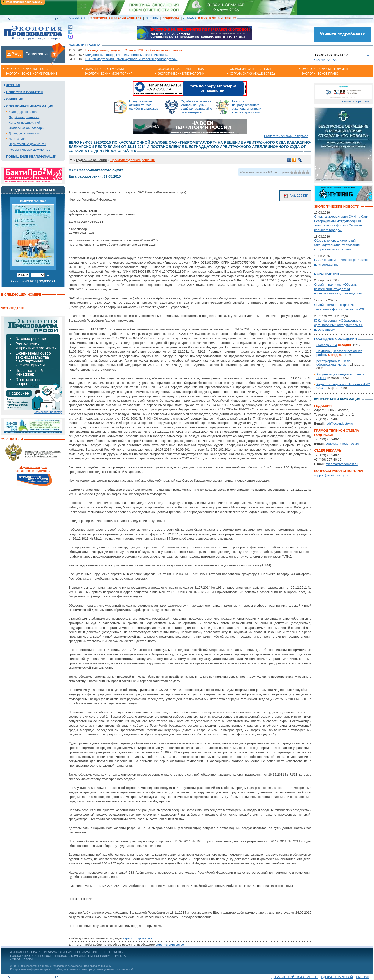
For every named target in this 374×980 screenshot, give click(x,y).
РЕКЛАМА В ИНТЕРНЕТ (92, 952)
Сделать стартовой (337, 977)
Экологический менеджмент (326, 69)
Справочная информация (30, 106)
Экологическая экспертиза (181, 69)
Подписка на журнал (33, 190)
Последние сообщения (335, 339)
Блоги (28, 959)
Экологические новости (337, 206)
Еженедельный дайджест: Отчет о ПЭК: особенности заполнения (134, 50)
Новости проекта (84, 45)
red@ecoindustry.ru (339, 424)
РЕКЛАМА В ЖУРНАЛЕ (59, 952)
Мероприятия (326, 274)
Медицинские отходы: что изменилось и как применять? (127, 55)
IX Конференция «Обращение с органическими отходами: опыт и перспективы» (338, 325)
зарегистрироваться (138, 938)
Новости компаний (72, 956)
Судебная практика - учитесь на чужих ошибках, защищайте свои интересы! (196, 107)
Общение (15, 99)
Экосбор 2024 (327, 345)
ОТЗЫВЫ (152, 18)
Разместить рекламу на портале (286, 136)
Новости (47, 956)
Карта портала (327, 60)
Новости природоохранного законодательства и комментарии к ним (247, 107)
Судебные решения (24, 117)
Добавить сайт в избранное (295, 977)
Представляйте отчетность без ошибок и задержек (144, 105)
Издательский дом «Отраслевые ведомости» (55, 966)
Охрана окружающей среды (253, 74)
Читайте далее (13, 308)
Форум (15, 959)
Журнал (13, 85)
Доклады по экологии (24, 133)
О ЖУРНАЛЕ (77, 18)
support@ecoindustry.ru (331, 475)
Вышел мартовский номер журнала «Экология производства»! (132, 59)
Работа (120, 956)
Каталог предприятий (24, 122)
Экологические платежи (250, 69)
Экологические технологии (181, 74)
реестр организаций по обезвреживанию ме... (333, 363)
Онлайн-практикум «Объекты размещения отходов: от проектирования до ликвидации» (338, 289)
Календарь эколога (23, 112)
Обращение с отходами (104, 69)
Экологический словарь (26, 128)
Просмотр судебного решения (133, 160)
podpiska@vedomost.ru (342, 444)
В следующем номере (21, 295)
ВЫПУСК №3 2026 (33, 201)
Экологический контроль (27, 69)
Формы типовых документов (29, 149)
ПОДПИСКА (33, 952)
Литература (17, 139)
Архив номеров (24, 281)
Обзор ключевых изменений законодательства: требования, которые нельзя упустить (337, 245)
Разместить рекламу (48, 412)
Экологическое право (320, 74)
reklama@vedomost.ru (342, 464)
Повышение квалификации (31, 157)
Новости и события (24, 92)
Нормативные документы (27, 144)
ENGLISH (363, 977)
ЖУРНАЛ (16, 952)
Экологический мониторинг (108, 74)
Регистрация (37, 54)
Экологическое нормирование (32, 74)
